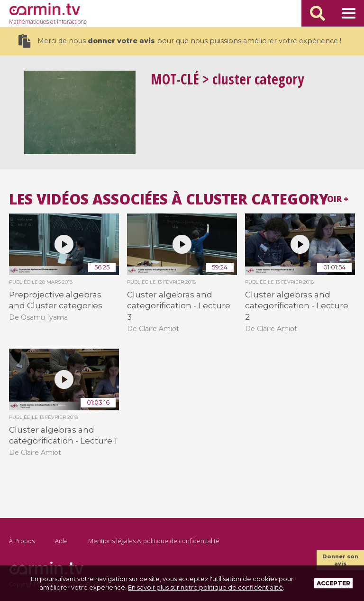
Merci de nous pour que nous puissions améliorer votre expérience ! (180, 41)
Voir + (335, 199)
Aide (61, 541)
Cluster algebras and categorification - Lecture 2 (297, 306)
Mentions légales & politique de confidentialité (154, 541)
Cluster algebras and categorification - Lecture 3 (179, 306)
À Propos (22, 541)
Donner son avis (340, 560)
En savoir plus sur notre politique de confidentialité (205, 587)
